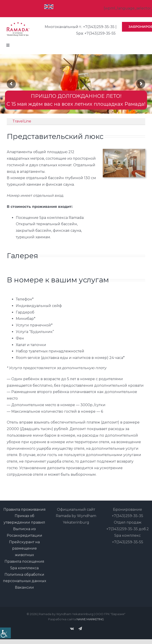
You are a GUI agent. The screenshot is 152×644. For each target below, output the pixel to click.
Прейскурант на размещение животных (24, 549)
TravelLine (22, 121)
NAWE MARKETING (90, 619)
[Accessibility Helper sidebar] (5, 633)
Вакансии (24, 587)
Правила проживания (25, 509)
